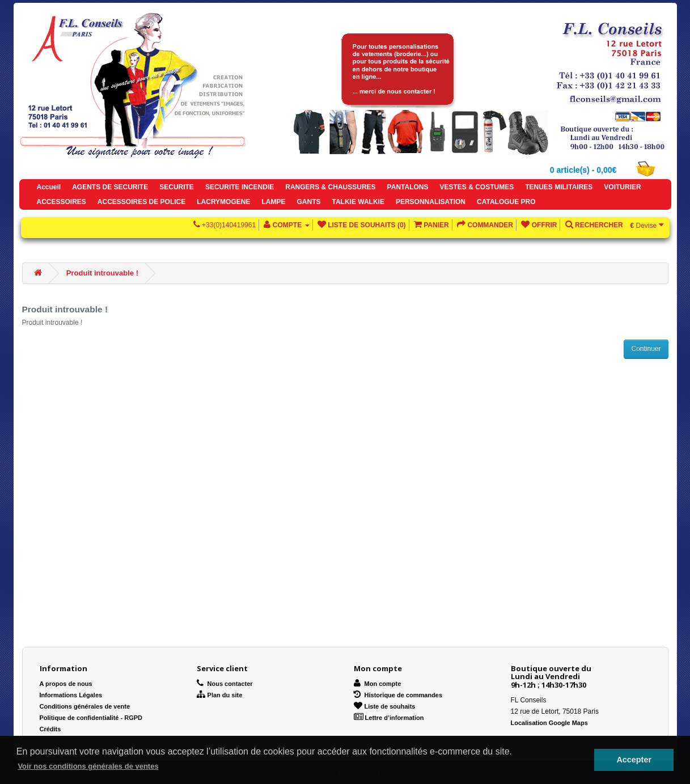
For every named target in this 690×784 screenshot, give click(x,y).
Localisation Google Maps (549, 723)
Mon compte (378, 684)
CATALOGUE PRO (506, 202)
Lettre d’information (389, 718)
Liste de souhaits (385, 706)
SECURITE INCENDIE (240, 187)
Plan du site (220, 695)
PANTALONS (408, 187)
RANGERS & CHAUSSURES (330, 187)
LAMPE (273, 202)
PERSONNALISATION (431, 202)
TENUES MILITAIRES (559, 187)
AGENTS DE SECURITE (110, 187)
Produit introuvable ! (102, 273)
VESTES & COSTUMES (477, 187)
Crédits (50, 729)
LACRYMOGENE (223, 202)
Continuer (646, 349)
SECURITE (177, 187)
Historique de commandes (398, 695)
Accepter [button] (634, 760)
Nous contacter (225, 684)
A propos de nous (66, 684)
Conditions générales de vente (85, 706)
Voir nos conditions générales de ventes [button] (88, 766)
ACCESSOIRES (62, 202)
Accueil (49, 187)
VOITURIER (622, 187)
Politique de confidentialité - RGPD (91, 718)
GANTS (308, 202)
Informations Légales (71, 695)
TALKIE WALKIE (358, 202)
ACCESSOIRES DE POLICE (141, 202)
